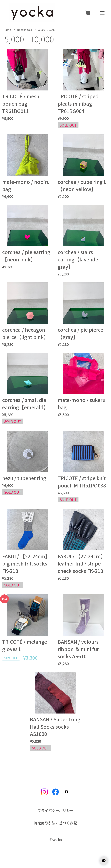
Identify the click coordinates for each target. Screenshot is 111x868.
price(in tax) (25, 30)
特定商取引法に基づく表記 (55, 823)
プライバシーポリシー (55, 810)
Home (7, 30)
